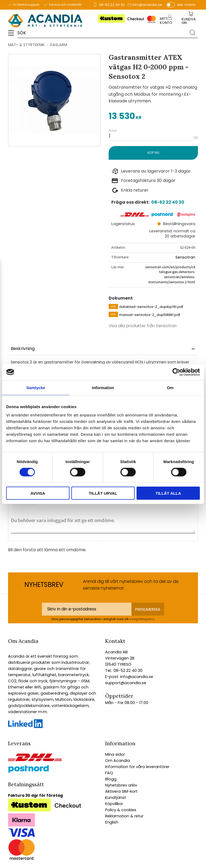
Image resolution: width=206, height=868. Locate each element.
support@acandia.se (126, 683)
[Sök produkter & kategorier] (102, 32)
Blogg (111, 779)
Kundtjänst (116, 798)
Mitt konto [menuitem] (166, 21)
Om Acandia (117, 761)
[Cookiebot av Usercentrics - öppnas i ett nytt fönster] (176, 372)
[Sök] (192, 32)
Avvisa (38, 493)
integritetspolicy (142, 619)
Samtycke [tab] (36, 387)
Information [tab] (103, 387)
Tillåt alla (168, 493)
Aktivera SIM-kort (121, 791)
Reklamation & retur (124, 816)
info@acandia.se (147, 5)
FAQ (109, 773)
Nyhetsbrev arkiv (121, 785)
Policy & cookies (121, 810)
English (112, 822)
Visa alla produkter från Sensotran (143, 326)
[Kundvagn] (190, 21)
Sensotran (185, 257)
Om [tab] (170, 387)
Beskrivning (23, 349)
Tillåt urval (103, 493)
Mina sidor (115, 754)
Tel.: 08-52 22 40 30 (124, 670)
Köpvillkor (114, 804)
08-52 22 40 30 (112, 5)
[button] (13, 35)
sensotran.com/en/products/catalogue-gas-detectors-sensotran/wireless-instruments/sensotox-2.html (170, 275)
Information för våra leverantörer (137, 767)
